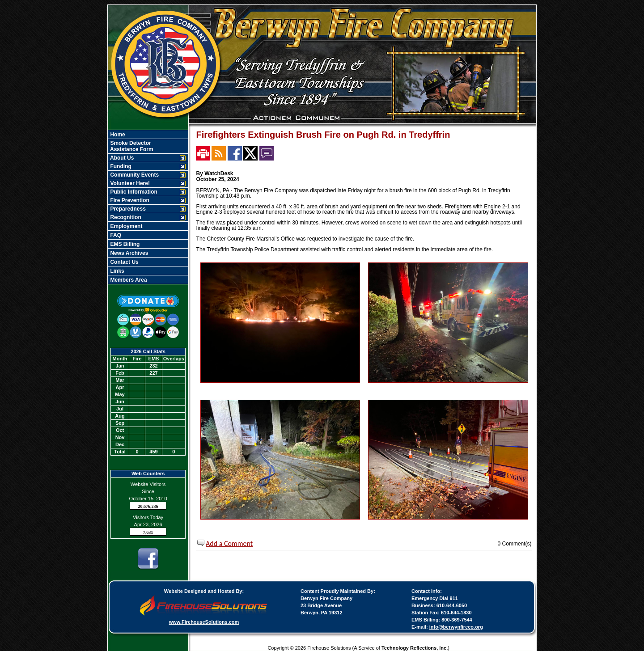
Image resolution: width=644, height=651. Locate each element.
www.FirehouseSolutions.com (204, 622)
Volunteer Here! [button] (129, 183)
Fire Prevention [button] (129, 200)
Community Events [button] (134, 175)
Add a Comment (229, 543)
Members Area (128, 280)
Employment (125, 226)
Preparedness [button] (127, 209)
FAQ (115, 235)
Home (117, 135)
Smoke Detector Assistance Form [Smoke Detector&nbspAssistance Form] (131, 146)
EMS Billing (124, 244)
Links (117, 271)
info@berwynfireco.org (456, 627)
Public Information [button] (133, 192)
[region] (148, 207)
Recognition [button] (125, 217)
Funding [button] (120, 166)
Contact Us (124, 262)
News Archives (128, 253)
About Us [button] (121, 158)
